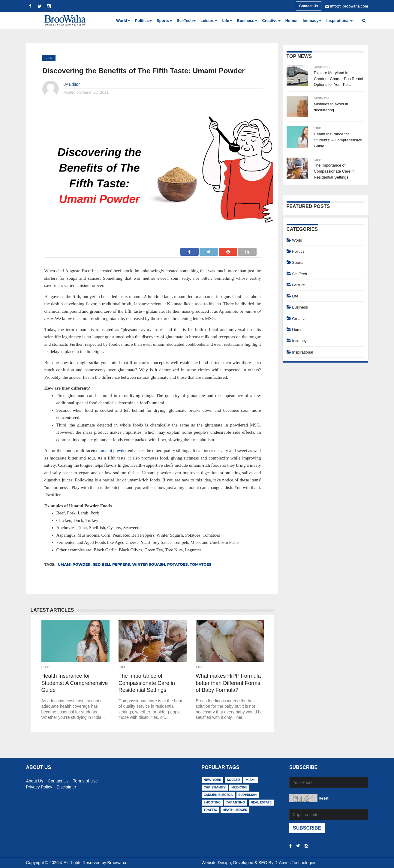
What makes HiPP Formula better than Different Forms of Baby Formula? (228, 683)
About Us (35, 780)
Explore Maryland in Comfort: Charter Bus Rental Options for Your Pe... (338, 79)
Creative (299, 319)
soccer (233, 780)
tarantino (236, 802)
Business (322, 67)
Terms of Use (85, 780)
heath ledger (235, 810)
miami (250, 780)
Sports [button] (164, 21)
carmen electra (218, 795)
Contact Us (309, 6)
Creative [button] (271, 21)
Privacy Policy (39, 786)
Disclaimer (66, 786)
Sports (298, 262)
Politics (298, 251)
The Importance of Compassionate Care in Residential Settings (147, 683)
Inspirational (302, 352)
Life (49, 58)
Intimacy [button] (312, 21)
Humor (292, 21)
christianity (215, 787)
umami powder (113, 451)
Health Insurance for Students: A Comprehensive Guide (75, 683)
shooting (212, 802)
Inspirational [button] (339, 21)
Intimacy (299, 341)
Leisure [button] (209, 21)
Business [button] (247, 21)
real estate (261, 802)
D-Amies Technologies (295, 863)
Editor (74, 84)
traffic (211, 810)
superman (248, 795)
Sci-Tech (299, 274)
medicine (239, 787)
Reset (324, 798)
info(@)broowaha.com (349, 6)
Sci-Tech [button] (186, 21)
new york (213, 780)
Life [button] (227, 21)
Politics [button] (143, 21)
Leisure (298, 285)
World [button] (123, 21)
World (297, 240)
